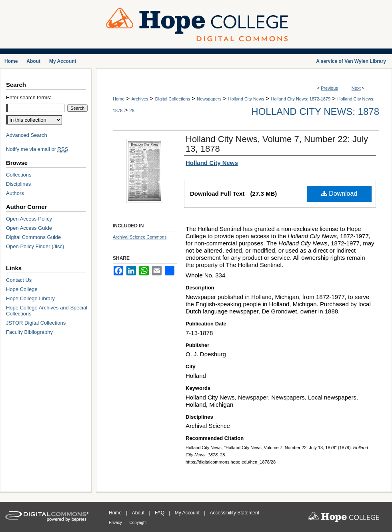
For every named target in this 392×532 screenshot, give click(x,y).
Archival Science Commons (140, 237)
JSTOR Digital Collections (36, 323)
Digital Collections (173, 99)
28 (132, 110)
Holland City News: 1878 (315, 111)
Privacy (116, 523)
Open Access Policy (29, 219)
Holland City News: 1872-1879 (301, 99)
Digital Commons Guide (33, 237)
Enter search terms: (29, 97)
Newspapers (209, 99)
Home (119, 99)
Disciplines (18, 184)
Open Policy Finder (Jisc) (35, 246)
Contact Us (19, 280)
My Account (188, 513)
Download (339, 194)
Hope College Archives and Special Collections (47, 311)
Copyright (138, 523)
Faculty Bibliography (29, 332)
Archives (140, 99)
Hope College (22, 289)
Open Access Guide (29, 228)
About (139, 513)
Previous (329, 88)
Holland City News (246, 99)
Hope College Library (30, 298)
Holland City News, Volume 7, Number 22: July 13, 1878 (277, 144)
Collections (19, 175)
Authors (15, 193)
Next (356, 88)
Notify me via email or (37, 149)
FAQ (160, 513)
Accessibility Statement (235, 513)
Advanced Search (27, 135)
